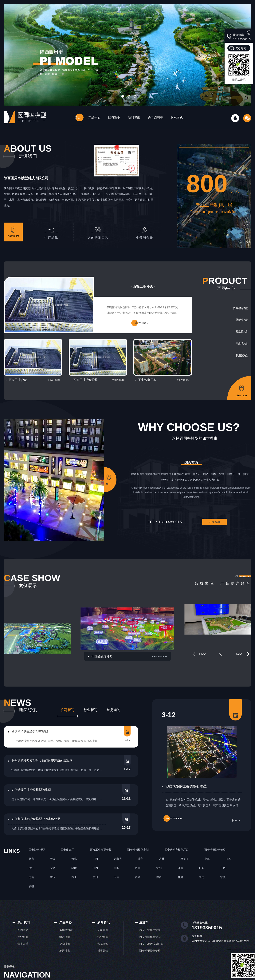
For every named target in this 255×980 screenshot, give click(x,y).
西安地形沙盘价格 (215, 850)
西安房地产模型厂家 (177, 850)
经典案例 (114, 117)
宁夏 (223, 877)
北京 (31, 859)
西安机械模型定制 (138, 850)
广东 (202, 868)
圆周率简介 (24, 930)
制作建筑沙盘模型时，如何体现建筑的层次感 (42, 761)
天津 (53, 859)
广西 (223, 868)
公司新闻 (67, 710)
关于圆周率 (155, 117)
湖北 (159, 868)
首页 (78, 117)
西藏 (138, 877)
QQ (235, 118)
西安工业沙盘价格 (86, 380)
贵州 (95, 877)
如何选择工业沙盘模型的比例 (31, 790)
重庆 (53, 877)
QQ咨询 (241, 48)
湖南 (180, 868)
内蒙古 (118, 859)
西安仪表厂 (67, 850)
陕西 (159, 877)
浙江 (31, 868)
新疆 (31, 886)
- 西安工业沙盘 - (143, 287)
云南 (117, 877)
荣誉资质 (23, 944)
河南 (138, 868)
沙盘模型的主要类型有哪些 (30, 731)
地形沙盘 (242, 343)
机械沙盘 (242, 355)
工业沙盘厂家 (147, 380)
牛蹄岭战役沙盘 (102, 657)
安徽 (53, 868)
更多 (13, 232)
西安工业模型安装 (101, 850)
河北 (74, 859)
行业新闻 (90, 710)
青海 (202, 877)
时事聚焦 (103, 951)
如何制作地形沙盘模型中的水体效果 (36, 819)
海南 (31, 877)
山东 (117, 868)
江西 (95, 868)
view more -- (143, 323)
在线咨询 (214, 522)
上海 (207, 859)
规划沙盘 (242, 332)
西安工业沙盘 (18, 380)
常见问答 (113, 710)
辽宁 (140, 859)
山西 (95, 859)
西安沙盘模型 (37, 850)
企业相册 (23, 937)
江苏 (228, 859)
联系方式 (177, 117)
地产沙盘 (242, 320)
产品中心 (94, 117)
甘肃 (180, 877)
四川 (74, 877)
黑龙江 (184, 859)
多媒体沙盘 (240, 308)
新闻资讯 (134, 117)
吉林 (162, 859)
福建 (74, 868)
